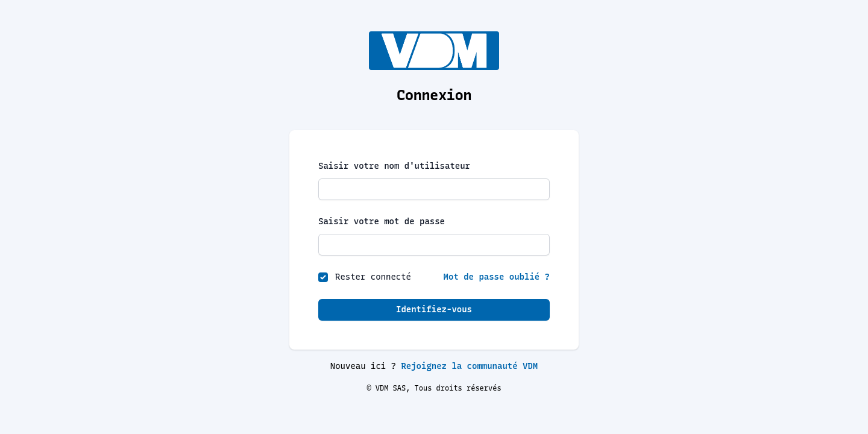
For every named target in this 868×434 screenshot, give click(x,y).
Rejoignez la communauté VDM (469, 366)
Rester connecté (373, 277)
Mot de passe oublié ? (497, 277)
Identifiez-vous (434, 310)
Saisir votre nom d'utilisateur (394, 166)
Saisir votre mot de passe (382, 222)
